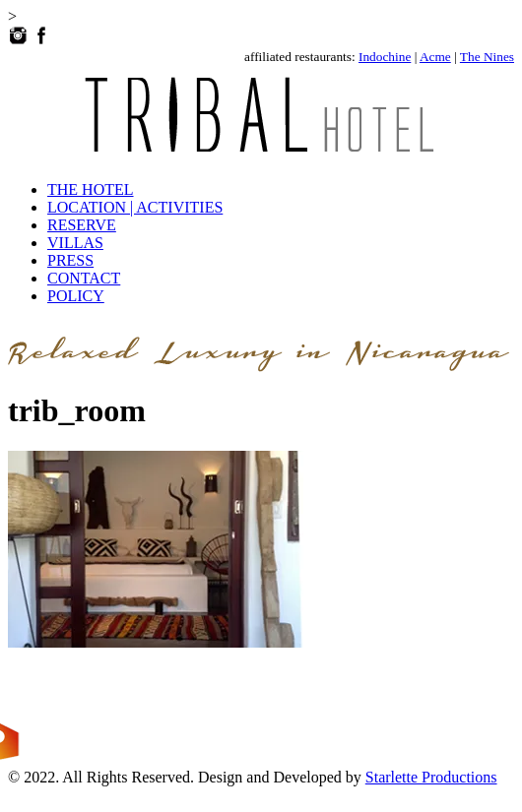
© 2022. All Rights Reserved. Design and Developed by (187, 777)
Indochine (385, 57)
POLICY (76, 296)
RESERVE (82, 225)
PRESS (70, 260)
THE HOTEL (91, 189)
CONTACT (84, 278)
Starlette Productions (431, 777)
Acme (435, 57)
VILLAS (75, 243)
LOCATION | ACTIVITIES (135, 207)
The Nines (487, 57)
